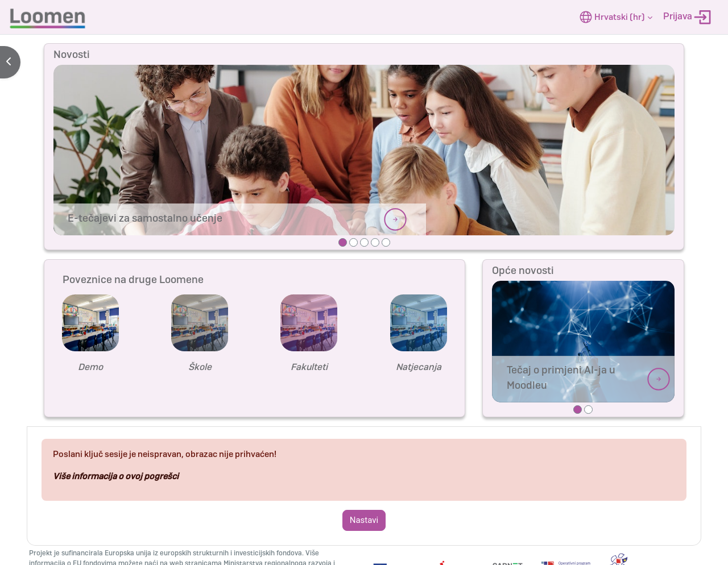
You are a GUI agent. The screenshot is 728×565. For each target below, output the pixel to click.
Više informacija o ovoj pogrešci (116, 476)
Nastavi (364, 520)
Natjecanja (419, 367)
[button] (616, 17)
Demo (90, 367)
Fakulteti (309, 367)
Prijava (687, 17)
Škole (200, 367)
